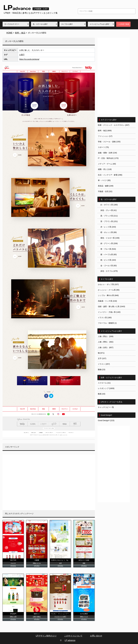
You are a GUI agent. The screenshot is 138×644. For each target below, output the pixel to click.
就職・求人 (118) (105, 169)
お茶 (60, 563)
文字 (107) (102, 358)
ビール (39, 563)
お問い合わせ (96, 636)
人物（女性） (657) (106, 347)
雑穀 (84, 563)
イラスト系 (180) (105, 318)
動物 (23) (102, 370)
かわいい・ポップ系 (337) (108, 284)
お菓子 (22, 55)
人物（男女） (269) (106, 336)
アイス (86, 617)
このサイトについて (73, 636)
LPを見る (13, 566)
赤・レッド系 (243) (108, 227)
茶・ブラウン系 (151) (109, 221)
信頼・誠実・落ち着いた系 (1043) (111, 306)
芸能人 (35, 563)
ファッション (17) (105, 136)
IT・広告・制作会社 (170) (108, 158)
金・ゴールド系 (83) (109, 266)
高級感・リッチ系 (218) (107, 301)
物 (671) (101, 353)
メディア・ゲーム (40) (107, 164)
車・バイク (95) (104, 180)
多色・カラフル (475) (109, 271)
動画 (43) (102, 394)
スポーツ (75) (103, 147)
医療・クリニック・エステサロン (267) (114, 125)
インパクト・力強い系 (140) (109, 312)
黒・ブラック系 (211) (109, 216)
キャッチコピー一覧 (106, 407)
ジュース (13, 563)
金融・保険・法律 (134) (107, 153)
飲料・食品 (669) (105, 131)
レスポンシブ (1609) (106, 388)
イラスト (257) (104, 364)
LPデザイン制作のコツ (46, 636)
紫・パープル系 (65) (109, 254)
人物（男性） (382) (106, 342)
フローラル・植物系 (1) (107, 323)
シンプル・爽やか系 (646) (108, 295)
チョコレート (58, 617)
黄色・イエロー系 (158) (110, 238)
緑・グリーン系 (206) (109, 243)
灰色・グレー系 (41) (109, 210)
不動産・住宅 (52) (105, 191)
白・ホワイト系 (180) (109, 205)
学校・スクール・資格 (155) (109, 142)
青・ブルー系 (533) (108, 249)
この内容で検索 (123, 24)
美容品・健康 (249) (106, 186)
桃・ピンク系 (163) (108, 260)
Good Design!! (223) (106, 420)
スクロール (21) (104, 383)
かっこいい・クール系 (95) (109, 290)
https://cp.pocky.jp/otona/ (29, 59)
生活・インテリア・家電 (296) (110, 175)
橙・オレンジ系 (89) (109, 232)
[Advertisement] (49, 482)
